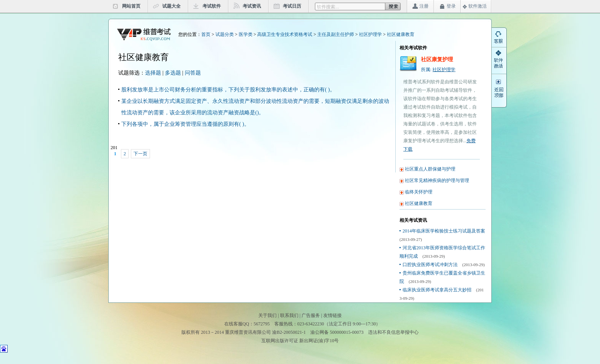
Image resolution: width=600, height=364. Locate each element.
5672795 (262, 324)
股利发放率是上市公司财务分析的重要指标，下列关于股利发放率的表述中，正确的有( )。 (228, 90)
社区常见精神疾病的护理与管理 (437, 180)
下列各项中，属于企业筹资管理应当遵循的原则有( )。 (185, 124)
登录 (451, 6)
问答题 (193, 73)
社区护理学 (370, 34)
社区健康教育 (401, 34)
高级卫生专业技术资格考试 (285, 34)
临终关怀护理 (419, 192)
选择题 (153, 73)
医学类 (246, 34)
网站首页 (131, 6)
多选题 (173, 73)
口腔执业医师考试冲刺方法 (430, 265)
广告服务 (311, 315)
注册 (424, 6)
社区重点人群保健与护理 (430, 169)
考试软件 (212, 6)
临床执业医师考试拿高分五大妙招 (437, 290)
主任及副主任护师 (336, 34)
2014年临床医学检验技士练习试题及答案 (444, 231)
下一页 (140, 154)
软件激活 (478, 6)
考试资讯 (252, 6)
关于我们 (267, 315)
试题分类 (225, 34)
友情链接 (333, 315)
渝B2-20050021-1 (289, 332)
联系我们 (289, 315)
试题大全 (171, 6)
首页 (206, 34)
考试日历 (292, 6)
